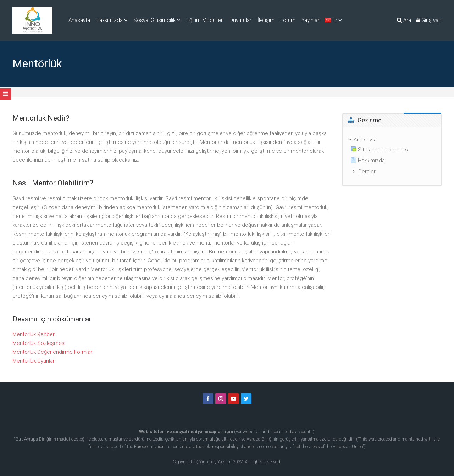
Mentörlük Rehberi (34, 334)
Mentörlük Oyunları (34, 361)
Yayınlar (310, 20)
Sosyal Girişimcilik (154, 20)
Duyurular (240, 20)
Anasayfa (79, 20)
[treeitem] (392, 156)
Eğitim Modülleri (205, 20)
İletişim (266, 20)
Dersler (367, 172)
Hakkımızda (109, 20)
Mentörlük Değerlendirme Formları (53, 352)
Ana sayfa (365, 140)
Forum (288, 20)
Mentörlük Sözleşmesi (39, 343)
